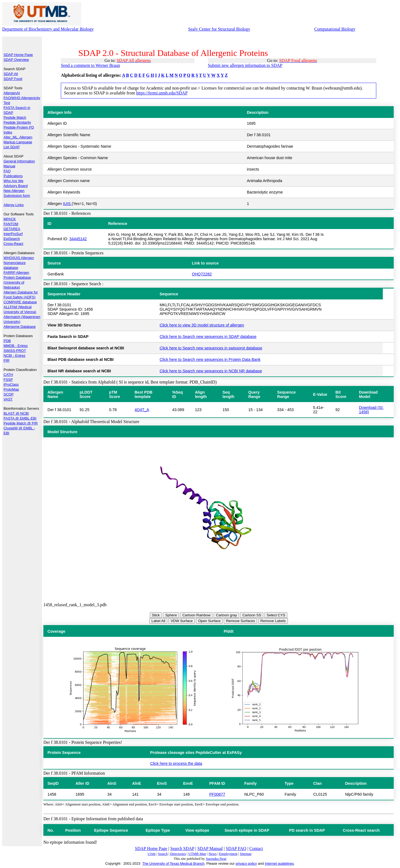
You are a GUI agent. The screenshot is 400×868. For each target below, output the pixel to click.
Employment (228, 854)
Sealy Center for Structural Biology (219, 29)
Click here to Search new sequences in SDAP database (208, 337)
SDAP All (11, 74)
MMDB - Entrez (16, 346)
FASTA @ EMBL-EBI (20, 418)
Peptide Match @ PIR (21, 423)
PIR (7, 360)
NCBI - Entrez (14, 356)
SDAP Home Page (18, 55)
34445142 (78, 239)
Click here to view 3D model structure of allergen (202, 325)
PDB (7, 341)
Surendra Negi (216, 859)
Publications (13, 176)
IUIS (67, 204)
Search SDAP (182, 848)
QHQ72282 (202, 274)
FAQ (7, 171)
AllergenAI (12, 93)
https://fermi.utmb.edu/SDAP (162, 93)
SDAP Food (13, 79)
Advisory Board (16, 186)
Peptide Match (15, 118)
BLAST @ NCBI (16, 413)
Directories (178, 854)
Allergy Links (14, 205)
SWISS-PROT (15, 351)
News (213, 854)
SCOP (9, 394)
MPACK (10, 219)
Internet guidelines (279, 863)
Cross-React (13, 244)
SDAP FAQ (236, 848)
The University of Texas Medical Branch (173, 863)
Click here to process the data (176, 763)
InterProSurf (13, 234)
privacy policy (246, 863)
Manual (9, 166)
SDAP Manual (210, 848)
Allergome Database (20, 327)
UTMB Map (197, 854)
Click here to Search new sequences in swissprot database (211, 348)
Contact (256, 848)
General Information (19, 161)
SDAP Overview (16, 60)
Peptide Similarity (17, 122)
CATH (8, 375)
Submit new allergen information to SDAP (245, 65)
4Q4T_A (142, 410)
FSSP (8, 380)
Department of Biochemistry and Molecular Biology (48, 29)
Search (163, 854)
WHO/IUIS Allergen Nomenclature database (19, 263)
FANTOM (11, 224)
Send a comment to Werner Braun (90, 65)
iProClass (11, 384)
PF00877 (217, 794)
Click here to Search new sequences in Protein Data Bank (210, 359)
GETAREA (12, 229)
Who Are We (14, 181)
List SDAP (12, 147)
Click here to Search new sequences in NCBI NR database (211, 371)
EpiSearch (12, 239)
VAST (8, 399)
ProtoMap (11, 389)
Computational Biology (335, 29)
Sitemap (246, 854)
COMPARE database (20, 302)
